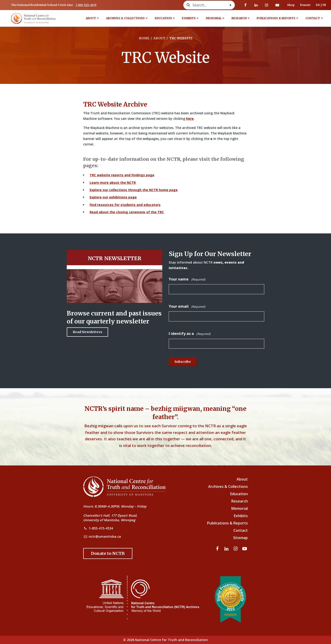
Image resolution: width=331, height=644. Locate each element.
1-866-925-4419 (86, 5)
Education (163, 18)
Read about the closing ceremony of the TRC (127, 212)
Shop (291, 5)
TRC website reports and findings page (122, 175)
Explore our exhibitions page (113, 197)
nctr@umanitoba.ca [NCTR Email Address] (105, 536)
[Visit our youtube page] (277, 5)
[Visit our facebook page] (246, 5)
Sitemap (240, 538)
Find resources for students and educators (125, 205)
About (91, 18)
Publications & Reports (276, 18)
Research (239, 18)
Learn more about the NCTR (113, 183)
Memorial (214, 18)
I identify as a (190, 334)
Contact (313, 18)
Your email (187, 306)
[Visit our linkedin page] (256, 5)
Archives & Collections (125, 18)
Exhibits (189, 18)
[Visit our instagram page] (267, 5)
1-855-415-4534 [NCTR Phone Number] (101, 528)
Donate (305, 5)
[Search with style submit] (231, 5)
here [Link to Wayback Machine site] (190, 119)
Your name (187, 279)
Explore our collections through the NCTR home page (134, 190)
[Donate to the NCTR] (108, 553)
